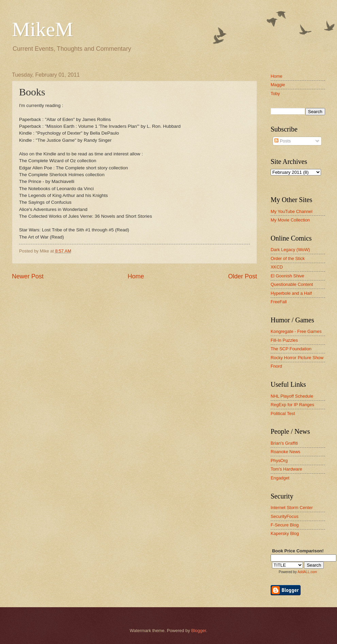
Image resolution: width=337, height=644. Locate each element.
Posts (283, 141)
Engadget (280, 478)
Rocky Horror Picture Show (297, 358)
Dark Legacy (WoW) (290, 250)
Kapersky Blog (285, 533)
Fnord (276, 366)
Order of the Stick (288, 258)
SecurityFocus (285, 516)
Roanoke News (285, 452)
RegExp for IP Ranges (292, 405)
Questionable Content (292, 284)
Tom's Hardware (286, 469)
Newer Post (28, 276)
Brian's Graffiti (284, 443)
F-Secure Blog (285, 525)
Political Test (283, 413)
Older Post (243, 276)
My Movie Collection (290, 220)
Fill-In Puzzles (284, 340)
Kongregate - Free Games (296, 331)
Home (136, 276)
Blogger (199, 631)
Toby (275, 94)
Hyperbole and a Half (291, 293)
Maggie (278, 85)
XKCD (277, 267)
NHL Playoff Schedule (292, 396)
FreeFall (279, 302)
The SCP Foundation (291, 349)
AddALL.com (307, 572)
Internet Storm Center (292, 508)
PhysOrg (279, 461)
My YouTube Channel (292, 211)
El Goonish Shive (287, 276)
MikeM (43, 29)
